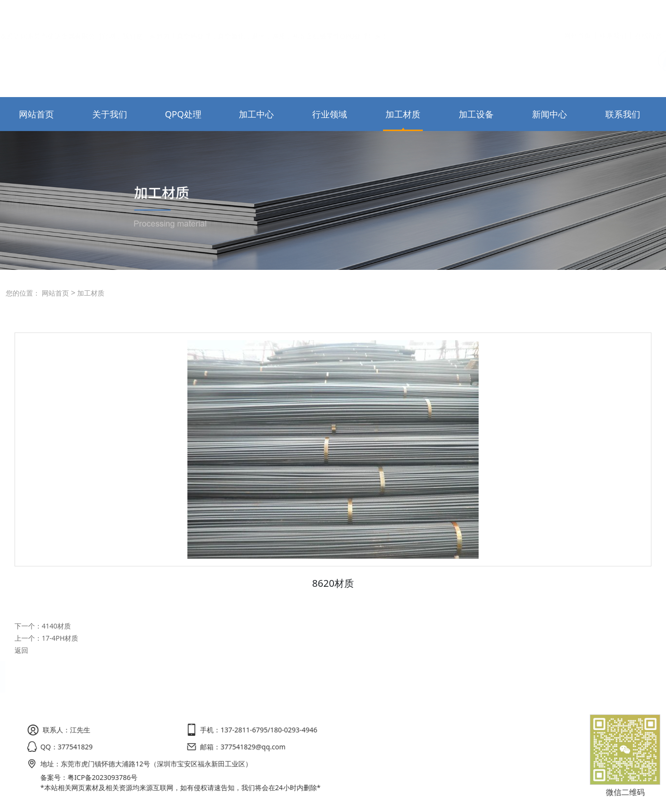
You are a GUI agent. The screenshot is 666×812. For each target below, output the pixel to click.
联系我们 (613, 13)
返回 (21, 650)
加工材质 (403, 114)
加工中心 (256, 114)
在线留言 (649, 13)
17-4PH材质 (60, 638)
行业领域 (330, 114)
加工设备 (476, 114)
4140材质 (56, 626)
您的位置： (23, 293)
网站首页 (578, 13)
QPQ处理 (183, 114)
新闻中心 (549, 114)
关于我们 (110, 114)
